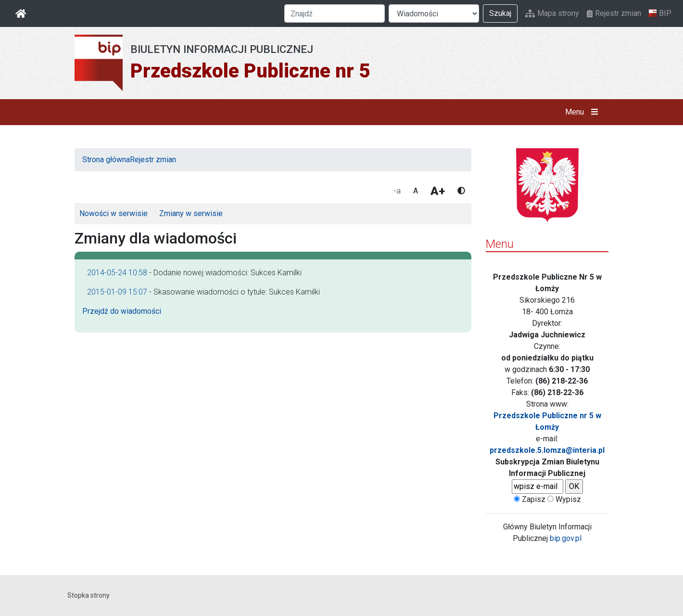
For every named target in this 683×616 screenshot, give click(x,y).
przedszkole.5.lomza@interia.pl (547, 450)
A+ (438, 191)
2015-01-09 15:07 (117, 292)
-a (397, 191)
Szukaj (500, 13)
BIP (660, 13)
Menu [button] (584, 112)
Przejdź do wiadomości (122, 311)
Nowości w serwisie (114, 213)
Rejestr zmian (614, 13)
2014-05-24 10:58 (117, 273)
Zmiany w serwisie (191, 213)
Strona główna (106, 160)
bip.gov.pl (566, 538)
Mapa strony (552, 13)
